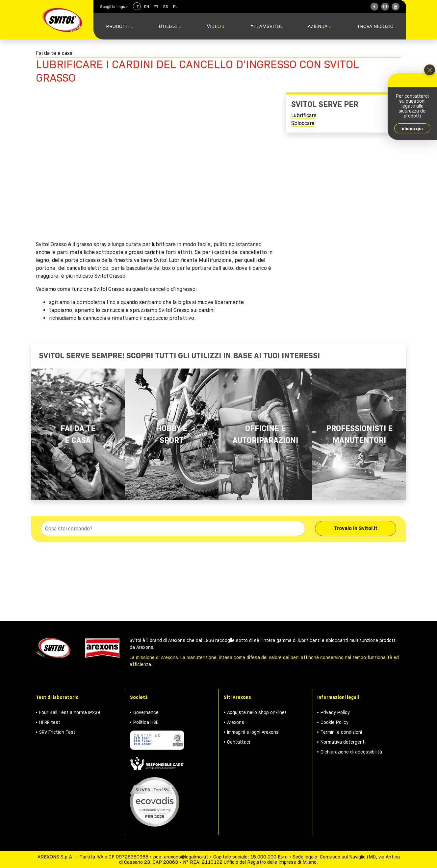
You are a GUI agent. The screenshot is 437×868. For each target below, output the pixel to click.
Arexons (236, 722)
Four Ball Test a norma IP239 (70, 712)
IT (137, 6)
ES (166, 6)
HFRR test (50, 722)
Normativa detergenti (343, 742)
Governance (146, 712)
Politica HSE (146, 722)
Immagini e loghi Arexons (253, 732)
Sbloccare (303, 123)
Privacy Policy (335, 712)
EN (147, 6)
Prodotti (120, 26)
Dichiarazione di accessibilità (351, 752)
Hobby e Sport (172, 434)
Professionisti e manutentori (359, 434)
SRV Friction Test (57, 732)
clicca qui (412, 129)
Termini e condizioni (341, 732)
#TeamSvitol (266, 26)
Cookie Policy (334, 722)
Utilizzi (170, 26)
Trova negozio (375, 26)
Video (216, 26)
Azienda (320, 26)
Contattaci (239, 742)
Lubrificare (304, 115)
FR (156, 6)
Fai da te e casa (78, 434)
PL (175, 6)
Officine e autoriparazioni (265, 434)
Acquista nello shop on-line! (257, 712)
